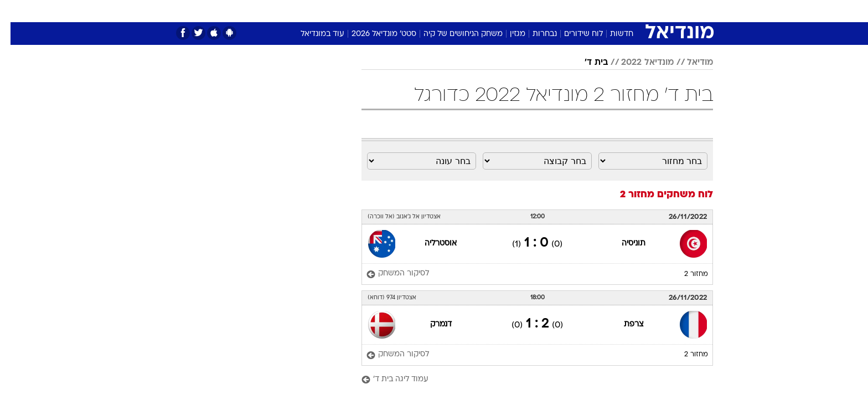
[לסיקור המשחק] (387, 274)
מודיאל (689, 63)
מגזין (507, 34)
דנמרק (430, 324)
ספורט (614, 11)
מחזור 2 (686, 274)
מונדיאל (575, 11)
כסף (470, 11)
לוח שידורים (573, 34)
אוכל (441, 11)
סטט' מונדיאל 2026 (373, 34)
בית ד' (586, 63)
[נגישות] (15, 11)
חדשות (651, 11)
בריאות (406, 11)
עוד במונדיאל (312, 34)
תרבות (535, 11)
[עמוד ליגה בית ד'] (527, 380)
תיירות (369, 11)
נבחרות (534, 34)
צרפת (623, 324)
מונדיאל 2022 (637, 63)
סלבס (500, 11)
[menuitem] (644, 11)
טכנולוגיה (327, 11)
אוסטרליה (430, 244)
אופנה (286, 11)
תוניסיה (623, 244)
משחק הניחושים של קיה (453, 34)
